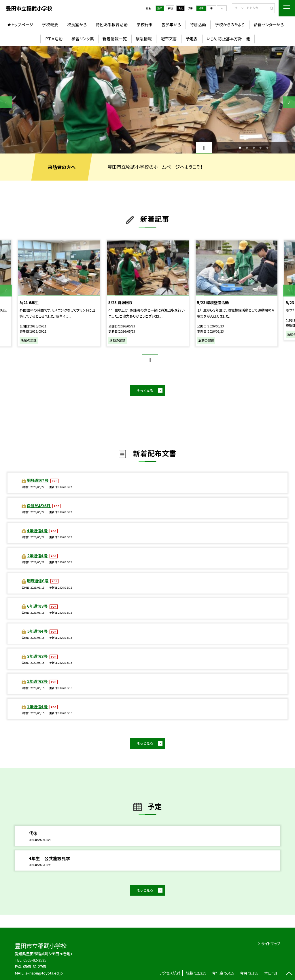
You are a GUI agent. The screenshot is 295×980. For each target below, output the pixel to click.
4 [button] (260, 148)
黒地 (181, 8)
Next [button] (289, 102)
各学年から (171, 24)
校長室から (77, 24)
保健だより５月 (39, 506)
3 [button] (254, 148)
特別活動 (198, 24)
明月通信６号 (38, 581)
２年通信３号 (38, 681)
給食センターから (269, 24)
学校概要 (50, 24)
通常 (160, 8)
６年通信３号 (38, 606)
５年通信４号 (38, 631)
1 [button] (240, 148)
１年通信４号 (38, 707)
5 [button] (267, 148)
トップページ (22, 24)
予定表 (192, 39)
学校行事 (145, 24)
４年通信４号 (38, 531)
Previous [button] (6, 102)
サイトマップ (271, 944)
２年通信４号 (38, 556)
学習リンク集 (83, 39)
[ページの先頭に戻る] (289, 974)
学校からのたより (230, 24)
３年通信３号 (38, 656)
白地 (170, 8)
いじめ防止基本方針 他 (228, 39)
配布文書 (169, 39)
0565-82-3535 (35, 960)
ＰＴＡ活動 (54, 39)
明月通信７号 (38, 480)
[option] (147, 100)
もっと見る (145, 391)
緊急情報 (144, 39)
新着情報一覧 (115, 39)
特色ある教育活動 (112, 24)
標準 (201, 8)
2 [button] (247, 148)
